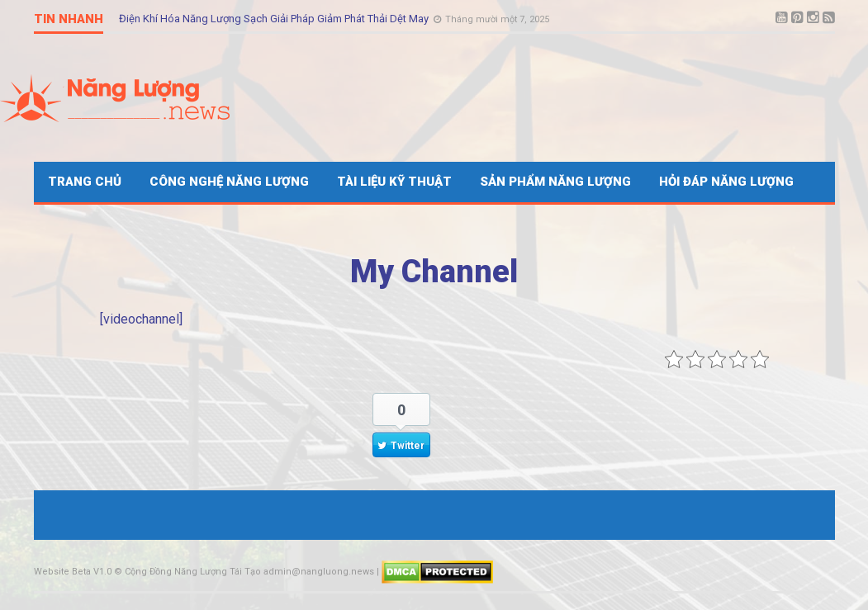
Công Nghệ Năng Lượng (229, 182)
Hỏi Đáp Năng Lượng (726, 182)
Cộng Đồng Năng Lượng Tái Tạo (193, 572)
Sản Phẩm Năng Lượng (555, 182)
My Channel (434, 272)
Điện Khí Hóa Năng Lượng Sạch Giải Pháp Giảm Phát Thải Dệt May (275, 19)
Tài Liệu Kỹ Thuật (394, 182)
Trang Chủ (85, 182)
